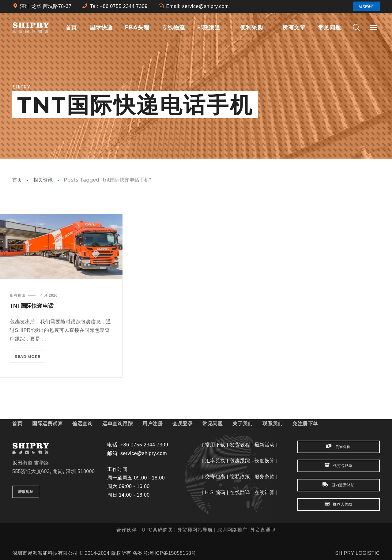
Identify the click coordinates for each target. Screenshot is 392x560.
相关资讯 (43, 180)
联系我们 (273, 424)
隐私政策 (240, 477)
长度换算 (265, 461)
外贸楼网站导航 (195, 530)
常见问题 (213, 424)
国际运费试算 (47, 424)
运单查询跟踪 (117, 424)
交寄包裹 (215, 477)
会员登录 (183, 424)
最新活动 (265, 445)
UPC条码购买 (157, 530)
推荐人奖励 (338, 504)
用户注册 (153, 424)
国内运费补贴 (338, 485)
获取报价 (366, 6)
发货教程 (240, 445)
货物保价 (338, 447)
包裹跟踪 (240, 461)
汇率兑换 (215, 461)
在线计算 (265, 492)
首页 (17, 180)
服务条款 (265, 477)
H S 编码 (215, 492)
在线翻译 (240, 492)
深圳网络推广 (232, 530)
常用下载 (215, 445)
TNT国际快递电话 (32, 306)
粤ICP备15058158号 (173, 553)
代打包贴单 (338, 466)
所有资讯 (17, 295)
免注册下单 (305, 424)
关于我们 (243, 424)
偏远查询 (82, 424)
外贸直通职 (263, 530)
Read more (30, 358)
